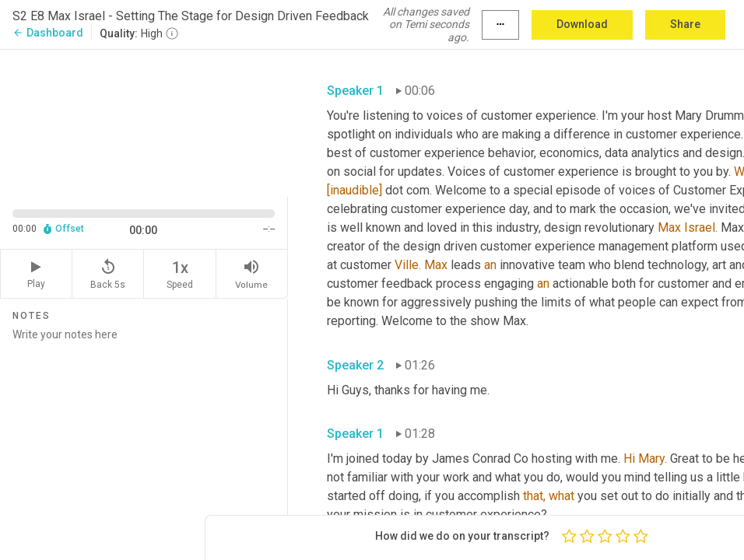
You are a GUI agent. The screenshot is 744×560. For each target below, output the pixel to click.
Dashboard (48, 33)
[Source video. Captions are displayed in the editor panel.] (144, 122)
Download (582, 24)
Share (685, 24)
